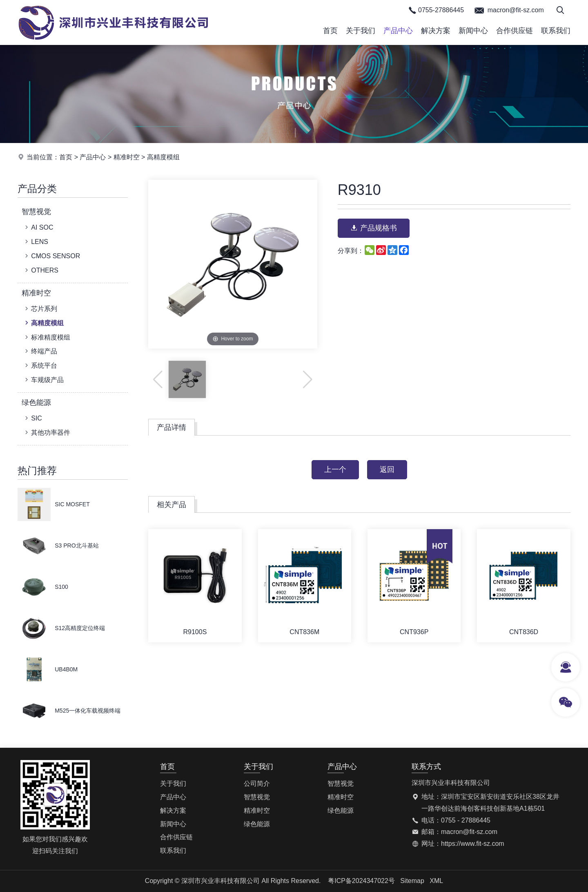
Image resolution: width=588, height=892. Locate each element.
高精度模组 (163, 157)
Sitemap (412, 881)
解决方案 (436, 31)
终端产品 (40, 351)
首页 (330, 31)
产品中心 (398, 31)
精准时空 (127, 157)
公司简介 (257, 784)
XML (436, 881)
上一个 (335, 469)
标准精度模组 (47, 337)
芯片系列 (40, 309)
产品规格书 (374, 228)
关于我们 (361, 31)
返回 (387, 469)
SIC (33, 418)
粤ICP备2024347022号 (361, 881)
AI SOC (38, 227)
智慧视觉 (36, 212)
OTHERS (41, 270)
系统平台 (40, 365)
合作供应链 (514, 31)
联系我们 (556, 31)
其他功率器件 (47, 432)
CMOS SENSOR (52, 256)
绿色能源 (36, 402)
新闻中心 (473, 31)
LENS (36, 241)
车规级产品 (43, 380)
